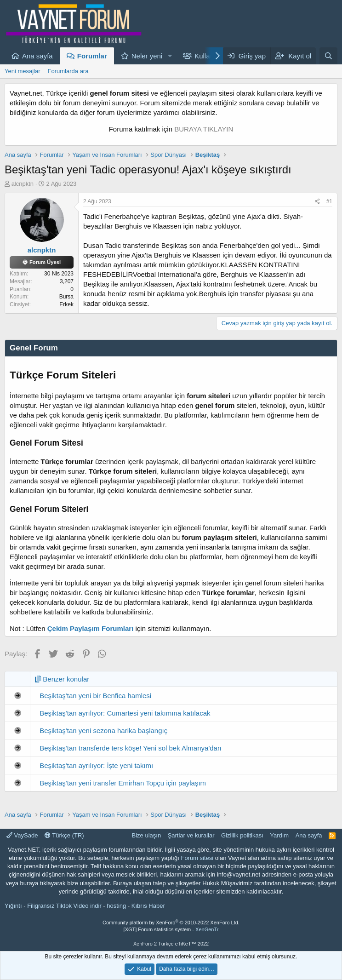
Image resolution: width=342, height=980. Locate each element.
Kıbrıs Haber (148, 906)
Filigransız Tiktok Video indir (64, 906)
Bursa (66, 297)
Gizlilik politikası (242, 835)
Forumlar (92, 56)
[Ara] (328, 56)
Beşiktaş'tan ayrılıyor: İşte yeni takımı (96, 765)
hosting (116, 906)
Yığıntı (13, 906)
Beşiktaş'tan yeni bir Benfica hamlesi (95, 696)
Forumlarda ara (68, 71)
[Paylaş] (317, 202)
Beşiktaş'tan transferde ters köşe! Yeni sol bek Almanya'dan (130, 748)
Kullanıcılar (211, 56)
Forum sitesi (197, 858)
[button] (170, 56)
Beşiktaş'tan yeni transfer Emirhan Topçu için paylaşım (123, 783)
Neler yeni (147, 56)
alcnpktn (23, 184)
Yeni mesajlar (23, 71)
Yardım (279, 835)
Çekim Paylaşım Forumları (91, 628)
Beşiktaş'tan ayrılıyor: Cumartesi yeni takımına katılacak (125, 713)
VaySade (22, 835)
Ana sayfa (37, 56)
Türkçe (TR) (64, 835)
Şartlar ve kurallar (191, 835)
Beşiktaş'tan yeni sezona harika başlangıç (103, 731)
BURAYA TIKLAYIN (204, 129)
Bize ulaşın (147, 835)
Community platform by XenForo (171, 923)
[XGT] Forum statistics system (171, 929)
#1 (329, 201)
